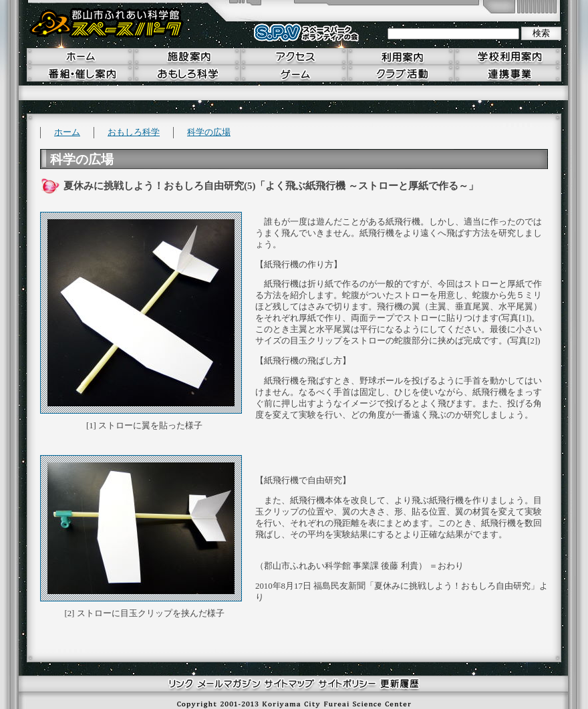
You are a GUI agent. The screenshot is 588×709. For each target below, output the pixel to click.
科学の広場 (209, 132)
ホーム (67, 132)
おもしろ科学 (134, 132)
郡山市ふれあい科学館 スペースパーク (107, 23)
